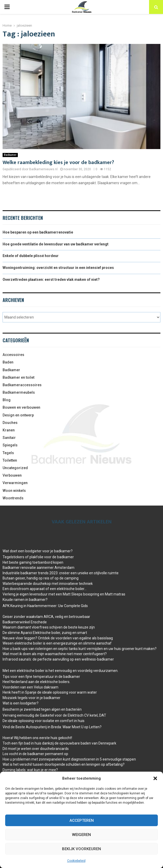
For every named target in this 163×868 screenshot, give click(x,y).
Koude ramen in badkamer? (25, 600)
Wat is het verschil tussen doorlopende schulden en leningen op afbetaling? (64, 764)
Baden (8, 362)
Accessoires (13, 355)
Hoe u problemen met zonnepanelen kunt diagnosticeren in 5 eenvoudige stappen (69, 759)
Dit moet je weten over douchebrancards (36, 749)
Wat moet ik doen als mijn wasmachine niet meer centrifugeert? (55, 654)
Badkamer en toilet (18, 377)
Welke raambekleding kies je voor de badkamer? (58, 162)
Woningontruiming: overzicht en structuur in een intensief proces (58, 268)
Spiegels (10, 445)
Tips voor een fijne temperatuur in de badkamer (41, 677)
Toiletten (10, 460)
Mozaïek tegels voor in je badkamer (32, 698)
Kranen (9, 430)
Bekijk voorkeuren (81, 849)
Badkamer (10, 155)
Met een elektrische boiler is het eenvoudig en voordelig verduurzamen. (60, 671)
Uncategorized (15, 468)
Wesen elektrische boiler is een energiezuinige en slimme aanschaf (57, 643)
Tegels (8, 453)
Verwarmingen (15, 483)
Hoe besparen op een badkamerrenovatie (38, 232)
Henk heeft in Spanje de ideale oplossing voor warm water (50, 692)
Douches (10, 423)
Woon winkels (14, 491)
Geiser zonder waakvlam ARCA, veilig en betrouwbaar (46, 617)
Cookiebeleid (76, 861)
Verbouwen (12, 475)
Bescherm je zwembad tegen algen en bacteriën (42, 709)
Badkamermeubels (19, 392)
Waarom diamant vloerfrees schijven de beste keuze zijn (49, 627)
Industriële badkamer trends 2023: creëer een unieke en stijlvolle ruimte (61, 573)
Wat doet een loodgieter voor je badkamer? (38, 551)
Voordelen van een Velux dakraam (30, 687)
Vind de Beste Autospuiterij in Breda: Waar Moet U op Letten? (52, 727)
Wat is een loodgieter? (21, 703)
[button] (155, 778)
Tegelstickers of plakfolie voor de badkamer (38, 557)
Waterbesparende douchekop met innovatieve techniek (48, 584)
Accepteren (82, 820)
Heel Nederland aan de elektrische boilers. (36, 682)
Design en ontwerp (18, 415)
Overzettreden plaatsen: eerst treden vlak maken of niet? (51, 280)
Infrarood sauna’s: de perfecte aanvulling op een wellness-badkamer (58, 659)
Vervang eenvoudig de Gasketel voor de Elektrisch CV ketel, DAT (54, 715)
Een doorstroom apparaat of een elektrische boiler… (45, 589)
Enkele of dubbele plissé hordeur (31, 256)
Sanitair (9, 438)
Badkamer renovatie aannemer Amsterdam (38, 568)
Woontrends (13, 498)
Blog (7, 400)
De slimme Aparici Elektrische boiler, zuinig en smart (45, 633)
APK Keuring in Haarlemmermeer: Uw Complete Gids (45, 606)
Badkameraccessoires (22, 385)
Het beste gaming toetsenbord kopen (33, 562)
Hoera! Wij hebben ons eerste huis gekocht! (37, 738)
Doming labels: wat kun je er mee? (30, 770)
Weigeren (81, 835)
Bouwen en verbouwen (21, 407)
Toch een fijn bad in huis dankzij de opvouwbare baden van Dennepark (59, 743)
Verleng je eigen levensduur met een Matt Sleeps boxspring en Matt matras (64, 594)
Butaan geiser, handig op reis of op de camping (41, 578)
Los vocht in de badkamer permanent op (35, 754)
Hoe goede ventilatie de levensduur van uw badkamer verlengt (56, 244)
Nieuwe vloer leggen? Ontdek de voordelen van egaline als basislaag (58, 638)
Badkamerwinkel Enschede (25, 622)
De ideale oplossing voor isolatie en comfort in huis (44, 721)
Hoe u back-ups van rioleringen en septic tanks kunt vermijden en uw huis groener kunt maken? (80, 649)
